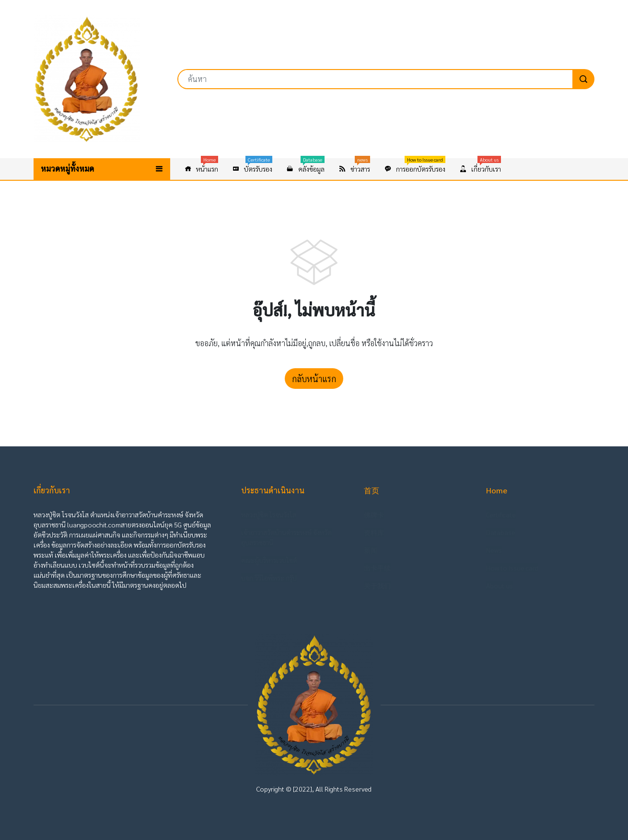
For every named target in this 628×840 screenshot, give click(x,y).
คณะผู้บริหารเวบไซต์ (269, 560)
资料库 (374, 532)
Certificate (501, 514)
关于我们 (377, 585)
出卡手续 (377, 568)
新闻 (371, 550)
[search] (583, 79)
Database (501, 532)
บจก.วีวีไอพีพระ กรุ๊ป (269, 578)
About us (500, 585)
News (494, 550)
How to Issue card (512, 568)
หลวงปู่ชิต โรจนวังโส (269, 514)
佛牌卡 (374, 514)
